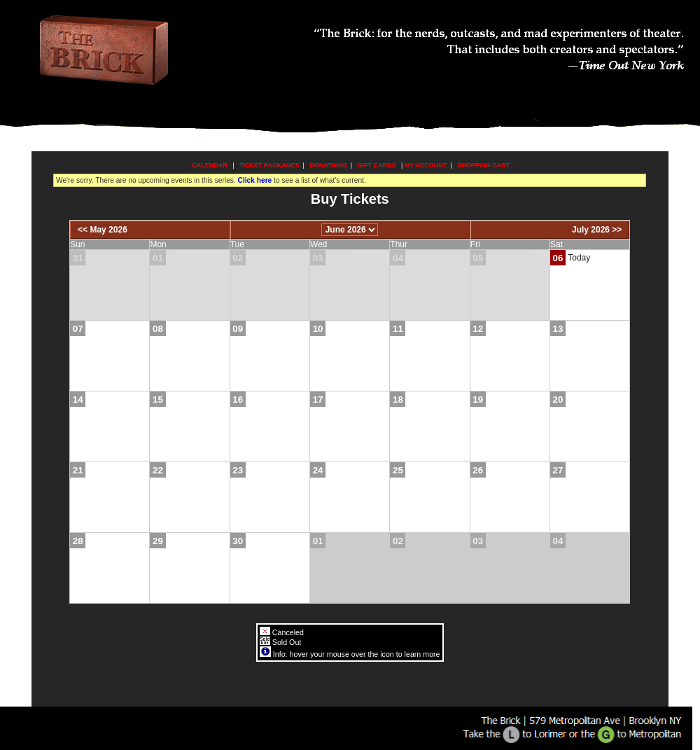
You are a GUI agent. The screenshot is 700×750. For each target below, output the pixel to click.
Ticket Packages (269, 165)
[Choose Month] (350, 230)
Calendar (210, 165)
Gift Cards (377, 165)
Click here (255, 180)
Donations (328, 165)
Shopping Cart (483, 165)
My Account (425, 165)
